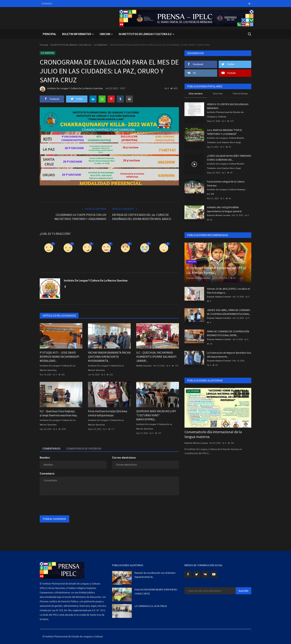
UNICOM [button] (106, 34)
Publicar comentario (54, 519)
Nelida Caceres (144, 366)
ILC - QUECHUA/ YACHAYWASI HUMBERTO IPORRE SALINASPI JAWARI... (156, 357)
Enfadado (125, 258)
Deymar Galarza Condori (198, 278)
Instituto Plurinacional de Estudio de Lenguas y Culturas (225, 115)
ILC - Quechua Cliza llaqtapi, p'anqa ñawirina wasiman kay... (59, 413)
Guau (164, 258)
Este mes (218, 94)
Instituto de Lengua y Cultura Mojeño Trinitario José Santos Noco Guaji (226, 140)
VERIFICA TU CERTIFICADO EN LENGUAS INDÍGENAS (228, 106)
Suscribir (243, 591)
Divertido (106, 258)
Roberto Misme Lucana (219, 215)
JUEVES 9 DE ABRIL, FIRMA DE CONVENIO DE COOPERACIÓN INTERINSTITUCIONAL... (229, 312)
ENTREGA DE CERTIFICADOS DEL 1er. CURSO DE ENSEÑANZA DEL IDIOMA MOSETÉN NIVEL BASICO (142, 217)
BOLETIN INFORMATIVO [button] (78, 34)
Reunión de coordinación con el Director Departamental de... (155, 575)
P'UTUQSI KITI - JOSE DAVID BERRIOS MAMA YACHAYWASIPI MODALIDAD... (59, 357)
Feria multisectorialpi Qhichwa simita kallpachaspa (108, 413)
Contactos (47, 4)
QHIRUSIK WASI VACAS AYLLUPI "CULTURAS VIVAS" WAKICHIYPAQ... (156, 415)
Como (49, 258)
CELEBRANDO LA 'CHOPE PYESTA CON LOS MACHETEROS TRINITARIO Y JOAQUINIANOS (80, 217)
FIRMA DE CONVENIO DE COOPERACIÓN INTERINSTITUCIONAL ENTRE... (228, 333)
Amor (87, 258)
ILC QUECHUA (100, 45)
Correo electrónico (124, 458)
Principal (49, 34)
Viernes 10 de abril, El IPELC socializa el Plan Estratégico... (228, 291)
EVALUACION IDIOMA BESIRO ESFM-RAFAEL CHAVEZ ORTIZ (156, 592)
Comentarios (51, 449)
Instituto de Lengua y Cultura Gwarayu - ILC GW (227, 192)
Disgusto (68, 258)
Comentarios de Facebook (84, 449)
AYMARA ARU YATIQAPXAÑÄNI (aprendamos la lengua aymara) (224, 209)
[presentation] (68, 505)
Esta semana (196, 94)
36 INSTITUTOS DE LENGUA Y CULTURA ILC (71, 45)
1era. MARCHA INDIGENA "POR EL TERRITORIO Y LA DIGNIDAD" (225, 132)
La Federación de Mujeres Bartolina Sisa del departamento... (229, 355)
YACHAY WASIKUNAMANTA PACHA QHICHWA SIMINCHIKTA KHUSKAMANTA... (109, 357)
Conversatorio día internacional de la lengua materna (213, 434)
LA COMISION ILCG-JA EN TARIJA (151, 606)
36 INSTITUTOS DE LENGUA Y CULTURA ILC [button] (146, 34)
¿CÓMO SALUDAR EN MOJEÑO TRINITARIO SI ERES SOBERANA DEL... (229, 158)
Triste (145, 258)
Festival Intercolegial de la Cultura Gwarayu (226, 183)
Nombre (45, 458)
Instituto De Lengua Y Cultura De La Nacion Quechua (71, 89)
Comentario (47, 474)
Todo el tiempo (240, 94)
